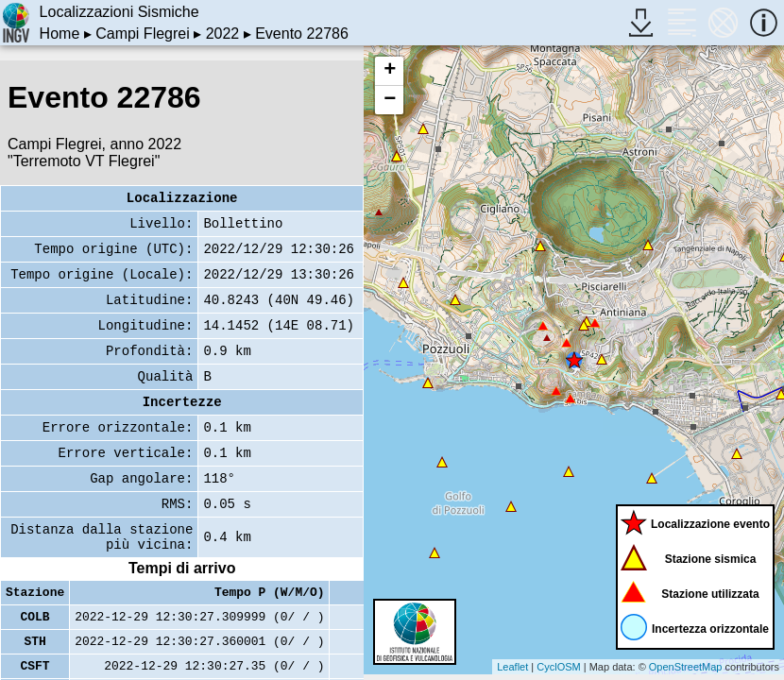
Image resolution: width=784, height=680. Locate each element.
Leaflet (512, 667)
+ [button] (390, 71)
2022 (223, 34)
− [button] (390, 100)
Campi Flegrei (143, 34)
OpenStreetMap (686, 667)
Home (60, 34)
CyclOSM (558, 667)
